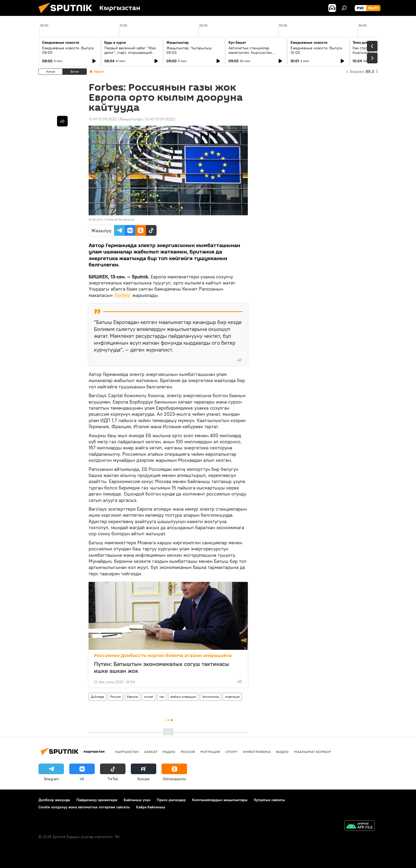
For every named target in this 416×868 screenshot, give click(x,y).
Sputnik (97, 219)
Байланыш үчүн (137, 800)
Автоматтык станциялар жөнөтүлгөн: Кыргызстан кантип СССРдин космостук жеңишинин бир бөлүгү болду (254, 55)
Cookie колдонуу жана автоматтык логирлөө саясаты (84, 807)
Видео (282, 752)
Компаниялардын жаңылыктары (220, 800)
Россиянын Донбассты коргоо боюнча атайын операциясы (163, 656)
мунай (149, 697)
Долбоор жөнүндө (54, 800)
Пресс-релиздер (171, 800)
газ (162, 697)
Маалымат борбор (312, 752)
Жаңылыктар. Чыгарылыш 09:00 (189, 50)
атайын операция (183, 697)
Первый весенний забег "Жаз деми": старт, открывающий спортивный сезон (130, 52)
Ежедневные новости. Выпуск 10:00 (316, 50)
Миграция (210, 752)
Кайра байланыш (151, 807)
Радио (169, 752)
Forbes (122, 295)
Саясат (151, 752)
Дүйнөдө (97, 697)
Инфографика (257, 752)
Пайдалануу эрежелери (97, 800)
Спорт (231, 752)
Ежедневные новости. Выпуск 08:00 (68, 50)
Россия (116, 697)
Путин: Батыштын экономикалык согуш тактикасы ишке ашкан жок (162, 667)
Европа (132, 697)
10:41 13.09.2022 (103, 119)
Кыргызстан (127, 752)
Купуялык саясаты (269, 800)
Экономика (210, 697)
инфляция (232, 697)
